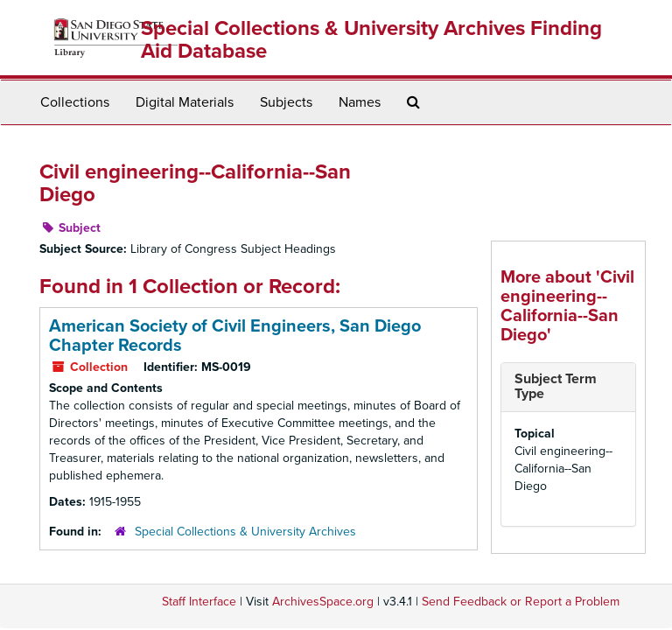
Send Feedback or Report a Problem (521, 602)
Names (360, 102)
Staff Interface (199, 602)
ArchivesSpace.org (323, 602)
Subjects (286, 102)
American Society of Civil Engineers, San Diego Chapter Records (235, 336)
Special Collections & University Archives (245, 532)
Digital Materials (185, 102)
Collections (75, 102)
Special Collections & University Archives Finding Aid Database (371, 40)
